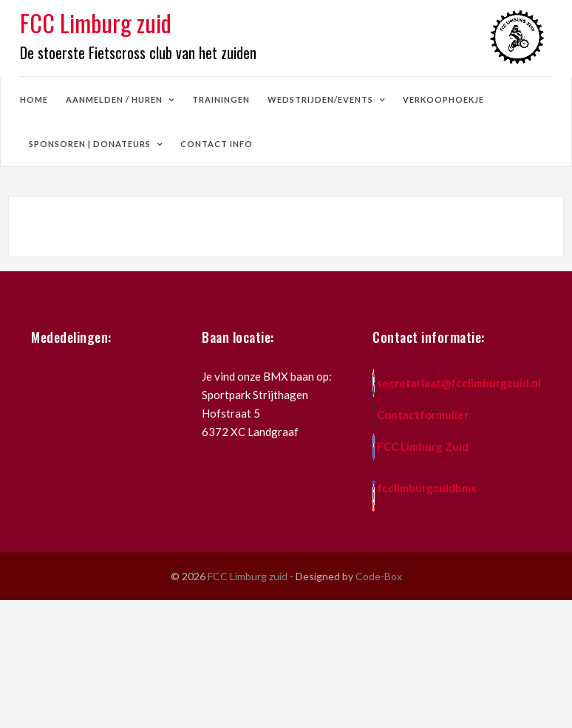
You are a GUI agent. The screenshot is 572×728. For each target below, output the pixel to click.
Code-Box (379, 576)
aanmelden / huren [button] (115, 99)
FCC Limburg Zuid (423, 446)
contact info (217, 144)
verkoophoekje (443, 99)
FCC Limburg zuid (249, 576)
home (34, 99)
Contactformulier (423, 415)
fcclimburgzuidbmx (427, 488)
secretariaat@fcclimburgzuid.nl (459, 383)
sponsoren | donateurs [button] (91, 144)
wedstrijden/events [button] (321, 99)
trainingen (221, 99)
